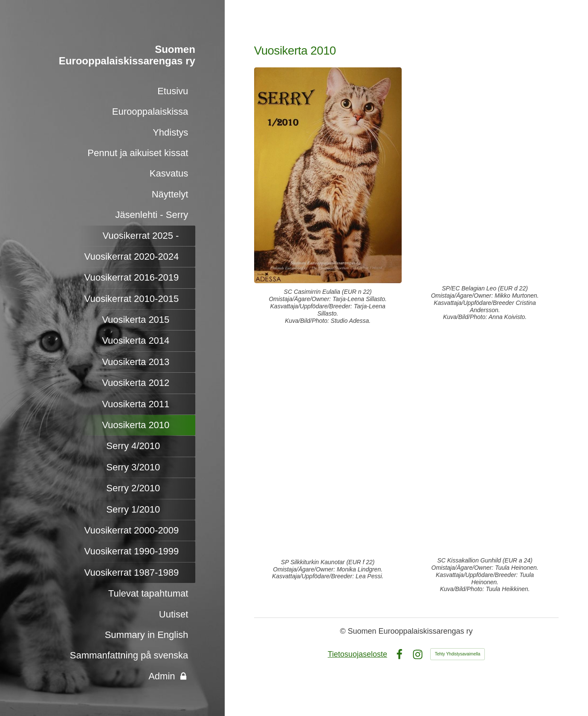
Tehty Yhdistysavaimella (458, 654)
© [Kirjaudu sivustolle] (344, 631)
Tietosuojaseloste (358, 654)
